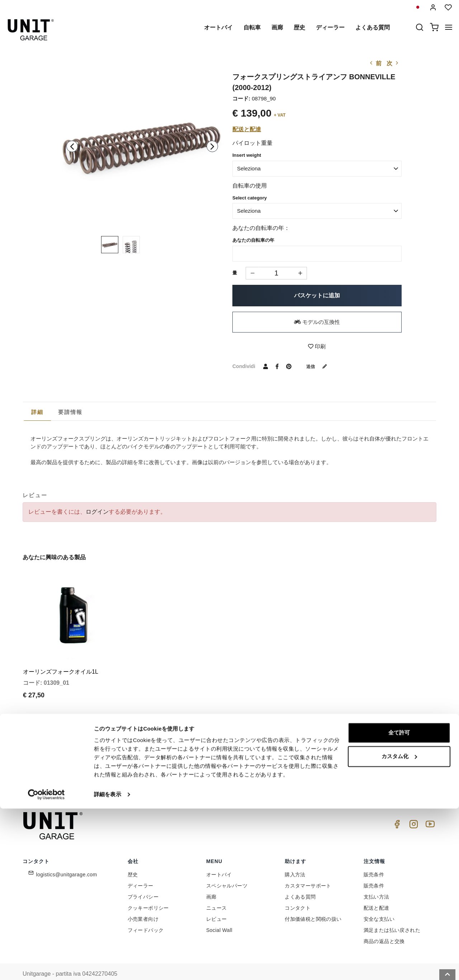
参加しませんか (312, 752)
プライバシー (143, 884)
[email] (235, 752)
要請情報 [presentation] (70, 412)
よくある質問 (373, 27)
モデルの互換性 (317, 322)
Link (278, 768)
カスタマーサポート (308, 873)
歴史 (299, 27)
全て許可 (399, 904)
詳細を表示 (108, 966)
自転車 (252, 27)
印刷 (317, 346)
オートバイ (218, 27)
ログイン (97, 512)
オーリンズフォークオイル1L (61, 659)
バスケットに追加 (317, 295)
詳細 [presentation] (37, 412)
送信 (319, 366)
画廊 (277, 27)
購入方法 (295, 862)
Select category (250, 198)
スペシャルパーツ (227, 873)
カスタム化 (399, 928)
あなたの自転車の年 (253, 240)
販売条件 (374, 862)
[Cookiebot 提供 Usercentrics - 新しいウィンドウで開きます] (46, 966)
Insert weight (247, 155)
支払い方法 (377, 884)
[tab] (37, 412)
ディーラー (330, 27)
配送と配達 (247, 129)
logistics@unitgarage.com (67, 862)
